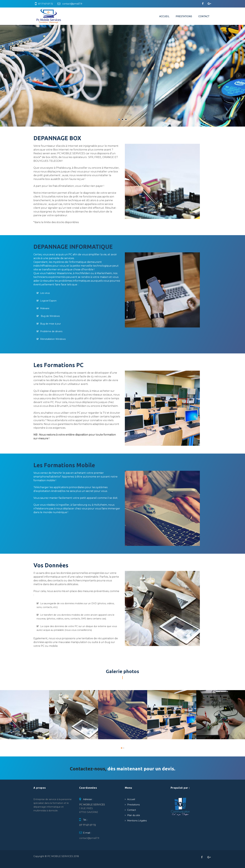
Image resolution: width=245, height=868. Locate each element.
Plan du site (134, 815)
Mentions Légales (137, 821)
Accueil (164, 16)
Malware (45, 308)
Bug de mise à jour (50, 324)
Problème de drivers (51, 331)
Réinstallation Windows (53, 339)
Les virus (45, 293)
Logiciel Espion (48, 301)
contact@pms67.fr (72, 4)
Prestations (184, 16)
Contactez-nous (87, 769)
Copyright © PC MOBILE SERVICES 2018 (56, 856)
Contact (204, 16)
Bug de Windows (50, 316)
